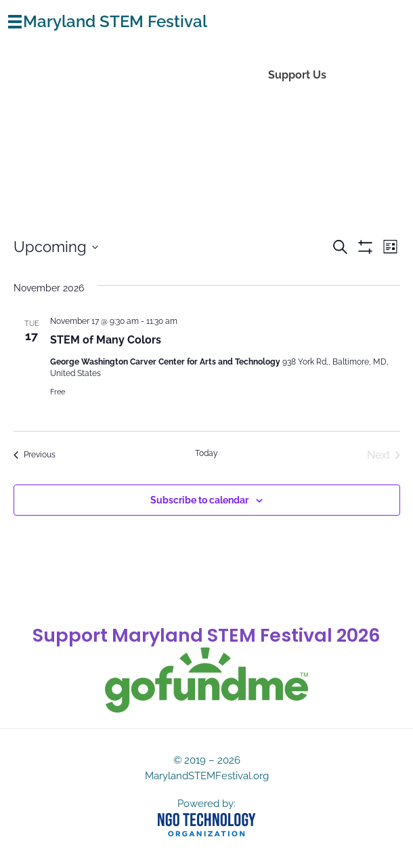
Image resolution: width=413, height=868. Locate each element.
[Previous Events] (35, 455)
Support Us (297, 75)
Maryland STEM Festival (115, 21)
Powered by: (206, 804)
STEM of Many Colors (106, 340)
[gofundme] (206, 680)
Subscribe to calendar (199, 500)
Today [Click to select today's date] (206, 453)
